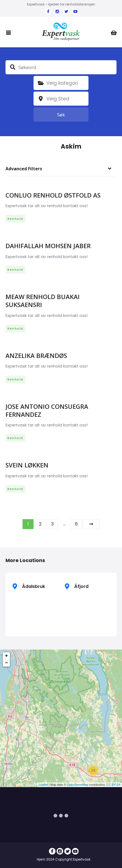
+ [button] (6, 656)
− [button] (6, 663)
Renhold (15, 219)
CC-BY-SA (113, 785)
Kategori (41, 83)
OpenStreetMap (77, 785)
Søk (61, 115)
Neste (91, 524)
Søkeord (13, 67)
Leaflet (43, 785)
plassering (41, 99)
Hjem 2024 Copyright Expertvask (64, 859)
